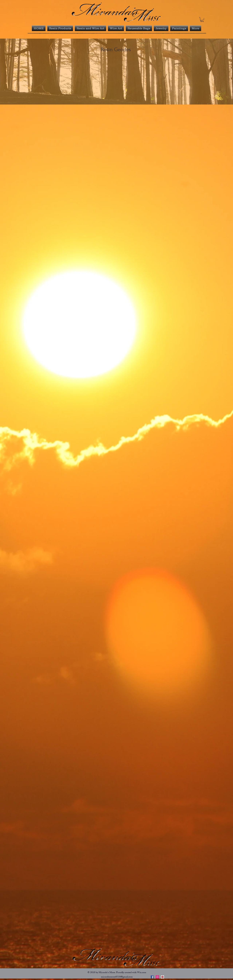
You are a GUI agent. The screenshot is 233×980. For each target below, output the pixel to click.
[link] (202, 20)
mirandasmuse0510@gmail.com (117, 977)
